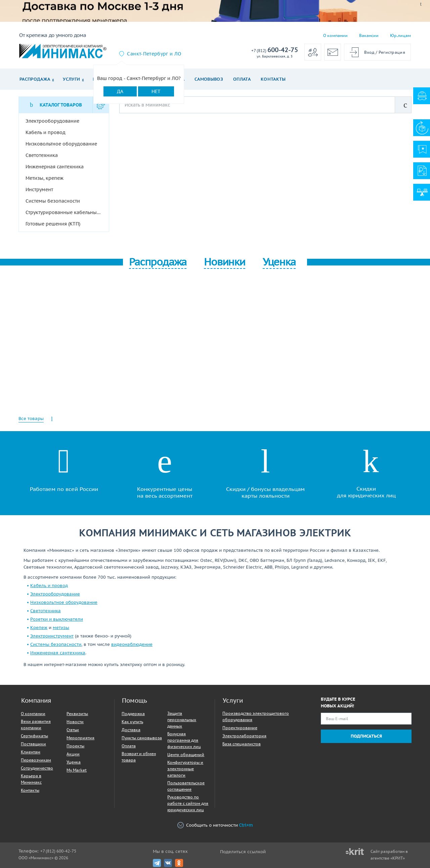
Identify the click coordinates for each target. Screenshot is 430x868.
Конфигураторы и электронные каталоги (185, 769)
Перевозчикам (36, 760)
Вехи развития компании (36, 725)
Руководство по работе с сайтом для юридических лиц (188, 803)
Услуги (71, 79)
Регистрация (392, 52)
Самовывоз (209, 79)
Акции (73, 754)
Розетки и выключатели (57, 619)
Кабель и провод (49, 586)
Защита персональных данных (182, 720)
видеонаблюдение (132, 644)
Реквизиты (77, 714)
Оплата (242, 79)
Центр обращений (186, 755)
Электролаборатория (244, 736)
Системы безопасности (56, 644)
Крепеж (39, 628)
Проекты (75, 746)
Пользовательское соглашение (186, 786)
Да (120, 91)
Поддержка (133, 714)
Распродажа (35, 79)
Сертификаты (34, 736)
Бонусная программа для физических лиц (184, 740)
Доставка (131, 730)
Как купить (132, 722)
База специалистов (242, 744)
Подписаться (366, 736)
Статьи (73, 730)
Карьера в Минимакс (31, 779)
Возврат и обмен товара (139, 757)
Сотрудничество (37, 768)
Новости (75, 722)
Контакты (273, 79)
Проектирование (240, 728)
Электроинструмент (52, 636)
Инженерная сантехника (58, 653)
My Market (77, 770)
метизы (61, 628)
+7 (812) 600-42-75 (58, 851)
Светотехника (46, 611)
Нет (156, 91)
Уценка (74, 762)
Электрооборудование (55, 594)
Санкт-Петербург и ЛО (154, 54)
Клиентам (31, 752)
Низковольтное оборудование (64, 602)
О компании (335, 35)
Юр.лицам (400, 35)
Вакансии (369, 35)
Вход (369, 52)
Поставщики (33, 744)
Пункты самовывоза (142, 738)
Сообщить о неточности (215, 825)
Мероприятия (80, 738)
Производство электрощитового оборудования (256, 716)
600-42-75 (275, 50)
